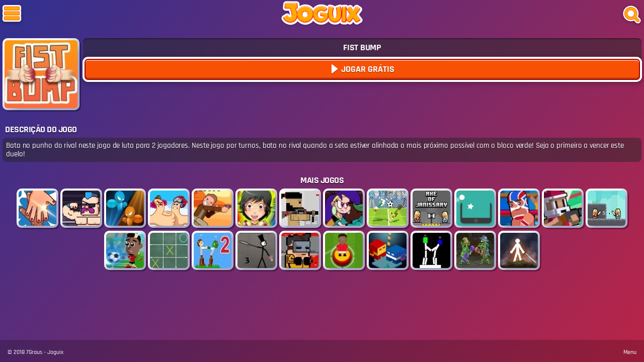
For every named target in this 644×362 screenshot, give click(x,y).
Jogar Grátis (367, 69)
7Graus (34, 352)
